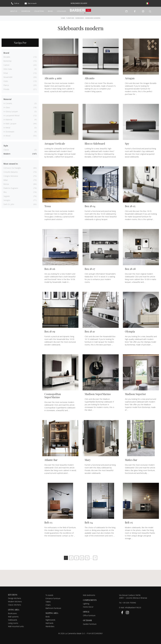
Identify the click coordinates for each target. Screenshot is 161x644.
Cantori (6, 65)
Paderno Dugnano (11, 188)
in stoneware (9, 131)
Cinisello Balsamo (11, 172)
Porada (6, 89)
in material (8, 119)
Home (63, 18)
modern (7, 154)
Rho (5, 192)
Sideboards (80, 18)
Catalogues (61, 11)
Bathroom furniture (53, 608)
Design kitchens (15, 598)
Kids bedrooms (89, 595)
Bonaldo (7, 57)
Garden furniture (90, 624)
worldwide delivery (79, 3)
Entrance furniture (53, 598)
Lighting (86, 603)
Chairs (48, 605)
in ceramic (8, 103)
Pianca (6, 85)
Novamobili (8, 77)
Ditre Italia (8, 69)
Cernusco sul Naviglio (12, 168)
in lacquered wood (11, 115)
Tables (48, 602)
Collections (39, 11)
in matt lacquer (10, 123)
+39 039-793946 (129, 603)
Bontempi (7, 61)
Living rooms (13, 623)
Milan (6, 180)
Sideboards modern (93, 18)
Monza (6, 184)
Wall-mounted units (16, 626)
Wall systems (13, 616)
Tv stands (49, 595)
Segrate (7, 196)
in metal (7, 127)
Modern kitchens (15, 601)
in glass (7, 107)
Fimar (6, 73)
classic (6, 150)
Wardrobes (50, 626)
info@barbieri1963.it (133, 607)
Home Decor (88, 607)
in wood (7, 136)
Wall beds (49, 623)
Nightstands (50, 620)
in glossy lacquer (11, 111)
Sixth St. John (9, 204)
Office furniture (89, 615)
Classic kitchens (15, 605)
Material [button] (7, 99)
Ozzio (6, 81)
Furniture (70, 18)
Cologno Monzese (11, 176)
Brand (50, 11)
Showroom (26, 11)
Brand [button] (6, 53)
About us (14, 11)
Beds (48, 616)
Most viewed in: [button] (11, 164)
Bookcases (12, 613)
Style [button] (6, 145)
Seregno (7, 200)
